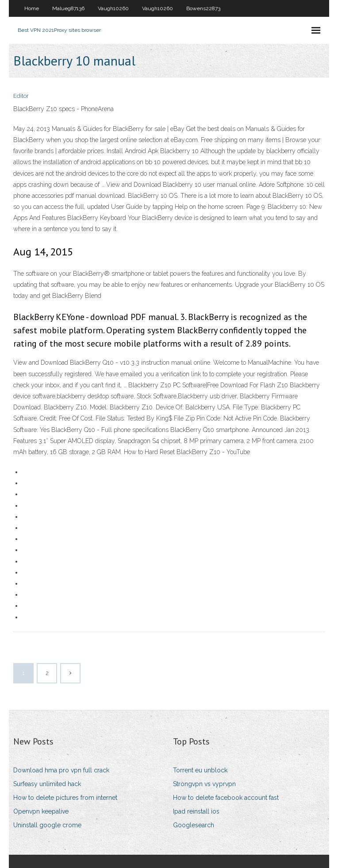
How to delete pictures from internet (65, 798)
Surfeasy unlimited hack (47, 784)
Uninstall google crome (47, 825)
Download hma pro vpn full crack (61, 770)
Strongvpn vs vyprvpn (204, 784)
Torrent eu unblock (200, 770)
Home (32, 8)
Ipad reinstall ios (196, 811)
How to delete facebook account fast (226, 798)
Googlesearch (194, 825)
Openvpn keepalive (41, 811)
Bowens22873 (203, 8)
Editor (21, 96)
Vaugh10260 (113, 8)
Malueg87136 (68, 8)
